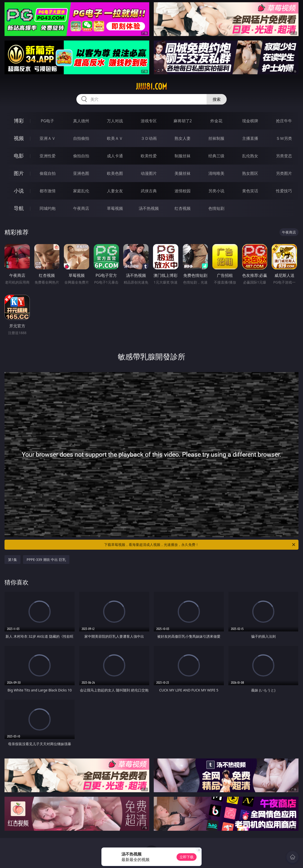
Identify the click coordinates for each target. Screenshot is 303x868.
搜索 (217, 99)
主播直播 (250, 138)
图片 (19, 173)
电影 (19, 156)
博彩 (19, 121)
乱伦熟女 (250, 156)
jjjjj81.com (151, 87)
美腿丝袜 (183, 173)
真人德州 (81, 121)
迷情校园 (183, 191)
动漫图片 (149, 173)
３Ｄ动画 (149, 138)
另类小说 (216, 191)
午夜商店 (81, 208)
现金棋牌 (250, 121)
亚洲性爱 (48, 156)
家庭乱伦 (81, 191)
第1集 (13, 560)
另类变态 (284, 156)
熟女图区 (250, 173)
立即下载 (187, 857)
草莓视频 (115, 208)
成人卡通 (115, 156)
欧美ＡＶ (115, 138)
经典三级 (216, 156)
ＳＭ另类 (284, 138)
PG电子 (47, 121)
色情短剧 (216, 208)
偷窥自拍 (48, 173)
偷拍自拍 (81, 156)
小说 (19, 191)
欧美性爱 (149, 156)
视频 (19, 138)
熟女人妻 (183, 138)
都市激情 (48, 191)
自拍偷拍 (81, 138)
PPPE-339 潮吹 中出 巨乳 (46, 560)
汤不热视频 (149, 208)
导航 (19, 208)
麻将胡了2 (183, 121)
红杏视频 (183, 208)
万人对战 (115, 121)
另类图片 (284, 173)
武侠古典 (149, 191)
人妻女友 (115, 191)
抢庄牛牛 (284, 121)
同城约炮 (48, 208)
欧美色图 (115, 173)
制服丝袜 (183, 156)
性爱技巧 (284, 191)
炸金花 (216, 121)
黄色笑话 (250, 191)
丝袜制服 (216, 138)
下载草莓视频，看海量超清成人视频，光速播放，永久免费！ (200, 545)
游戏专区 (149, 121)
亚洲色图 (81, 173)
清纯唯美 (216, 173)
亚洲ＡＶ (48, 138)
